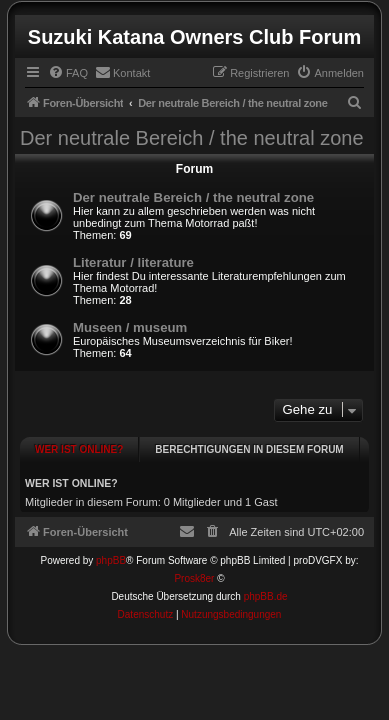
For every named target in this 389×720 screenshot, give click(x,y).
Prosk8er (194, 568)
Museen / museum (130, 327)
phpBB (111, 550)
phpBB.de (266, 586)
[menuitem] (68, 73)
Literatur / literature (133, 262)
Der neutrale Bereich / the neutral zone (192, 138)
